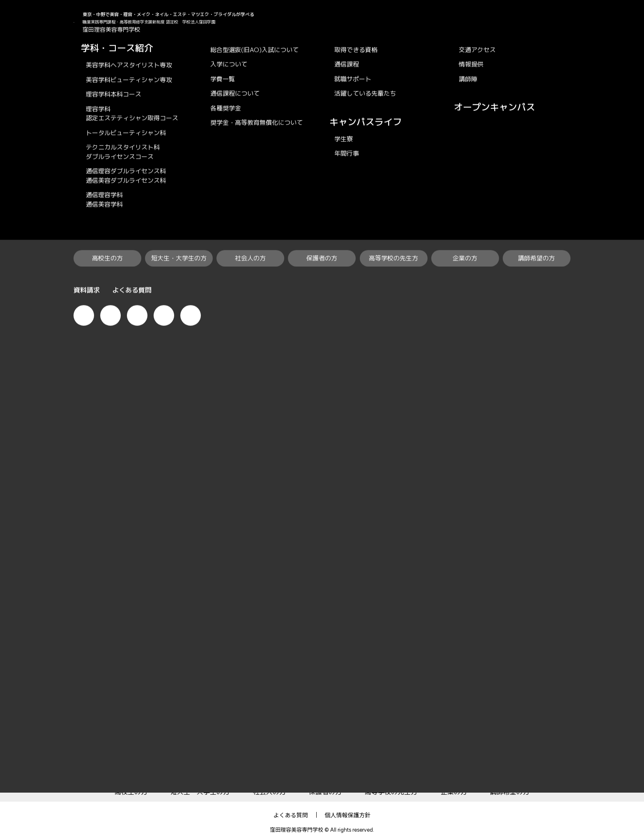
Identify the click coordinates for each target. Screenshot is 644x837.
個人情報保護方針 (348, 807)
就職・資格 (319, 761)
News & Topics (128, 49)
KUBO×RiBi (87, 49)
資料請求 (632, 350)
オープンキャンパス (632, 185)
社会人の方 (269, 784)
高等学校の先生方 (391, 784)
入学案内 (263, 761)
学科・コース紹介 (196, 761)
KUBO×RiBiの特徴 (114, 761)
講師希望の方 (510, 784)
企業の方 (454, 784)
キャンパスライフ (390, 761)
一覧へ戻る (322, 372)
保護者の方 (325, 784)
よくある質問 (291, 807)
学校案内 (457, 761)
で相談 (632, 278)
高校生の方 (131, 784)
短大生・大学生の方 (200, 784)
